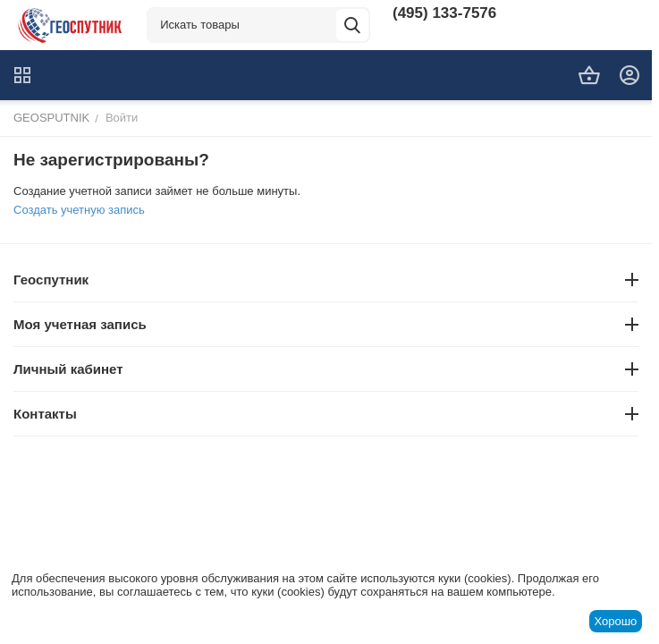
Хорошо (615, 621)
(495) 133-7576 (444, 13)
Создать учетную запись (79, 210)
